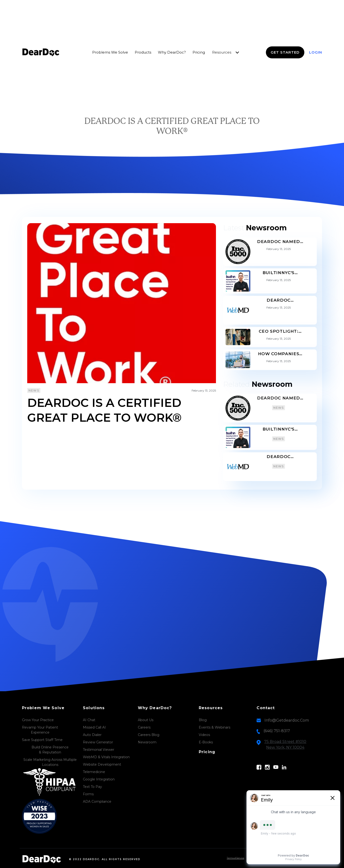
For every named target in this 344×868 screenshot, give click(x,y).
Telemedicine (94, 772)
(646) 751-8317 (277, 731)
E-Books (206, 742)
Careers (144, 727)
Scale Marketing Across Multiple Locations (50, 762)
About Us (146, 720)
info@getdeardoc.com (287, 720)
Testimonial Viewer (99, 750)
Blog (203, 720)
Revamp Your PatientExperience (40, 730)
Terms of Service (235, 858)
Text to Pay (92, 787)
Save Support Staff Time (42, 740)
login (316, 52)
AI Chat (89, 720)
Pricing (199, 52)
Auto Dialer (92, 735)
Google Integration (99, 779)
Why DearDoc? (172, 52)
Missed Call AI (94, 727)
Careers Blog (149, 735)
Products (143, 52)
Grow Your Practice (38, 720)
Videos (204, 735)
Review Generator (98, 742)
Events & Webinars (215, 727)
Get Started (285, 52)
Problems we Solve (110, 52)
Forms (88, 794)
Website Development (102, 764)
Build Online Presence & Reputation (50, 750)
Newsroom (147, 742)
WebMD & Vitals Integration (106, 757)
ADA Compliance (97, 802)
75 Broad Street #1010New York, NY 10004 (285, 744)
